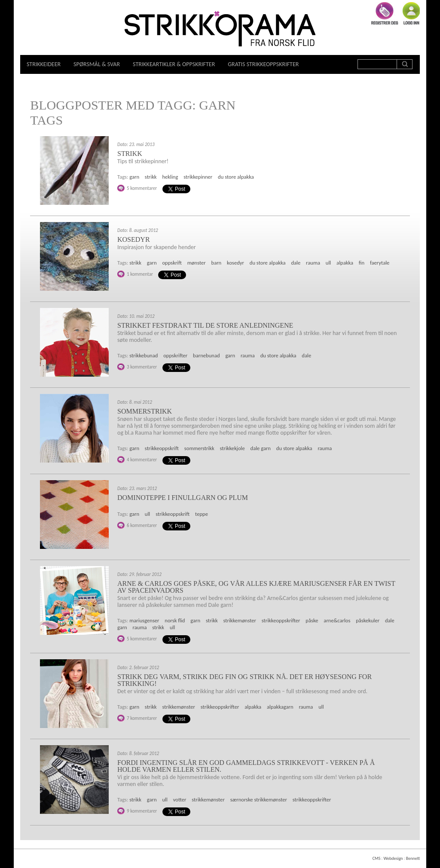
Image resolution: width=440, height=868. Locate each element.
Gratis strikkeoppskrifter (263, 64)
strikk (151, 177)
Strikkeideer (44, 64)
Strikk (130, 154)
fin (362, 263)
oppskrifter (175, 355)
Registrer (385, 13)
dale (296, 263)
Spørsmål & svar (97, 64)
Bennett (413, 858)
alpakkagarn (280, 707)
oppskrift (172, 263)
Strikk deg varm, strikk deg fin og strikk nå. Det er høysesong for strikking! (244, 680)
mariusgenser (144, 620)
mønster (197, 263)
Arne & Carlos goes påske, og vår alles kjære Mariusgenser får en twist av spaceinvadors (256, 587)
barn (217, 263)
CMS (376, 858)
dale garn (261, 448)
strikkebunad (144, 355)
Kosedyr (134, 239)
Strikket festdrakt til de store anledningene (205, 325)
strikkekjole (232, 448)
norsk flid (175, 620)
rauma (313, 263)
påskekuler (368, 620)
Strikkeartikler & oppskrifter (174, 64)
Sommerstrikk (145, 411)
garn (134, 177)
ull (328, 263)
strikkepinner (198, 177)
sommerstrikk (199, 448)
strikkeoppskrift (162, 448)
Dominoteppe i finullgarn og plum (183, 498)
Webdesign (393, 858)
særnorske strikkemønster (259, 799)
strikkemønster (240, 620)
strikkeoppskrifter (281, 620)
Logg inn (411, 13)
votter (180, 799)
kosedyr (235, 263)
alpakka (345, 263)
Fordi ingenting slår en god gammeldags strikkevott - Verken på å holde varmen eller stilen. (246, 766)
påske (312, 620)
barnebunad (206, 355)
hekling (170, 177)
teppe (202, 514)
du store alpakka (236, 177)
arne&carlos (337, 620)
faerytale (380, 263)
